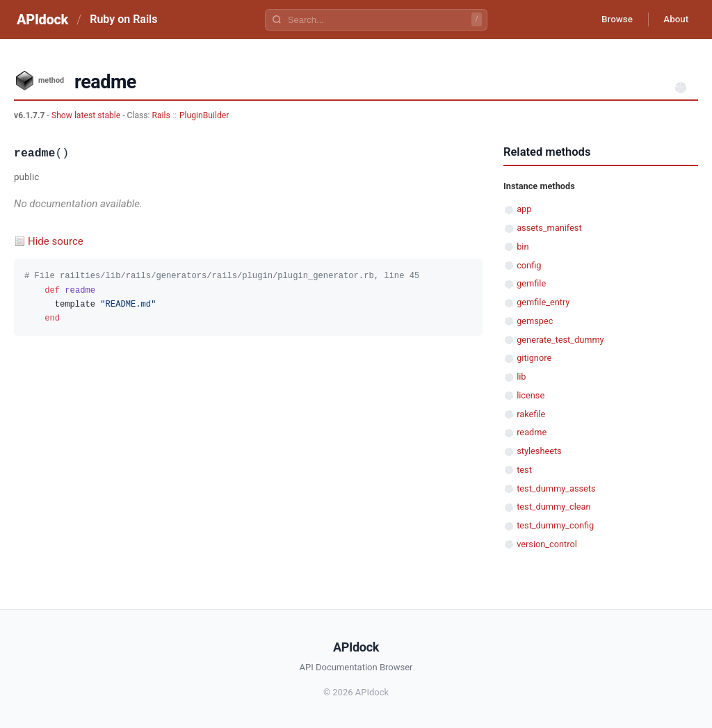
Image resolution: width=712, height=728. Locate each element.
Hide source (56, 241)
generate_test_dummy (560, 340)
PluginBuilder (204, 115)
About (674, 19)
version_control (547, 544)
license (531, 395)
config (529, 265)
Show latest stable (87, 115)
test (524, 470)
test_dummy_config (555, 525)
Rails (161, 115)
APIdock (42, 19)
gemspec (535, 321)
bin (523, 246)
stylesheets (539, 451)
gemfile (531, 283)
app (524, 209)
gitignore (534, 358)
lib (521, 377)
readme (532, 432)
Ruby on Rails (123, 19)
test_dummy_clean (553, 507)
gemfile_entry (543, 302)
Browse (611, 19)
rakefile (531, 414)
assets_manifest (549, 228)
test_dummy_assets (556, 488)
